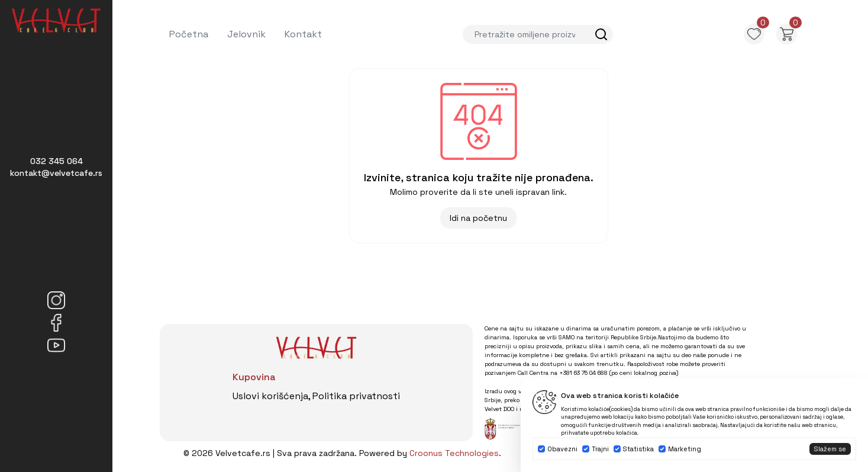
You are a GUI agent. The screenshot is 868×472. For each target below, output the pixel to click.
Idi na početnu (478, 218)
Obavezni (562, 449)
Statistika (638, 449)
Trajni (600, 449)
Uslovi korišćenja (270, 396)
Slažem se (830, 449)
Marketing (685, 449)
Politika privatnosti (356, 396)
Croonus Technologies (454, 453)
